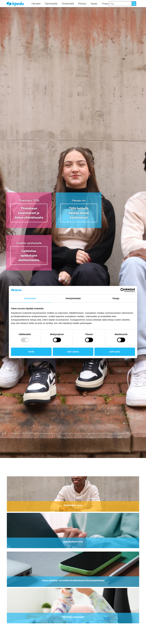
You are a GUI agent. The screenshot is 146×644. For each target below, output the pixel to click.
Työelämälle (68, 3)
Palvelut (82, 3)
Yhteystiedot (108, 3)
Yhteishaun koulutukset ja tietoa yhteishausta (29, 213)
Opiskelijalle (51, 3)
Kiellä (31, 352)
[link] (73, 494)
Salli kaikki (115, 352)
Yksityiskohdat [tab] (73, 298)
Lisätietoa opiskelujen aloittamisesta (29, 256)
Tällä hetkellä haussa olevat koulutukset (79, 213)
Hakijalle (36, 3)
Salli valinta (73, 352)
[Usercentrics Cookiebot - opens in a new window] (123, 290)
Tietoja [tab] (116, 298)
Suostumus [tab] (30, 298)
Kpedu (94, 3)
